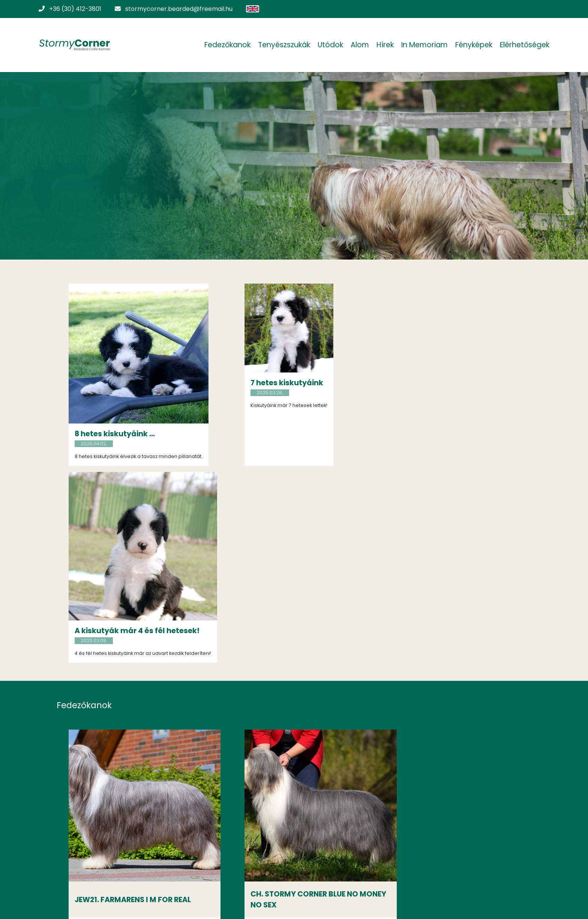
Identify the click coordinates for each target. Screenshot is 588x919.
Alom (358, 45)
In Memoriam (423, 45)
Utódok (328, 45)
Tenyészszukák (282, 45)
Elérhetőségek (523, 45)
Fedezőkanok (226, 45)
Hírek (383, 45)
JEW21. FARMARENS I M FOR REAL (135, 693)
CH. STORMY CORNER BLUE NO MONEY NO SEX (287, 692)
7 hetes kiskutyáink (270, 383)
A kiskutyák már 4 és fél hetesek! (436, 432)
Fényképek (472, 45)
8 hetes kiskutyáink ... (117, 427)
